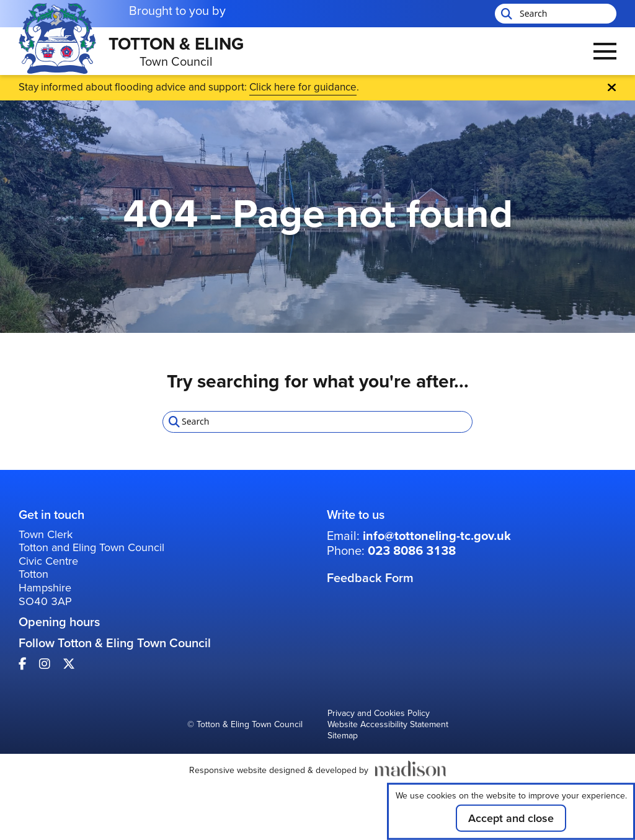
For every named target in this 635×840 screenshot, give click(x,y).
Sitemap (343, 736)
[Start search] (505, 14)
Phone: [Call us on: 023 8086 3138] (391, 550)
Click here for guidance (303, 87)
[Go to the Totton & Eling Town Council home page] (131, 51)
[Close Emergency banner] (612, 87)
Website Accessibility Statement (388, 725)
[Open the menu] (605, 51)
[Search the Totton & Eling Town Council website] (556, 14)
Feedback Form (370, 578)
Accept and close (511, 818)
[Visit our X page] (69, 664)
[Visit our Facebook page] (23, 664)
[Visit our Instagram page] (45, 664)
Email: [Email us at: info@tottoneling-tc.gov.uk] (419, 536)
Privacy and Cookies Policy (379, 714)
